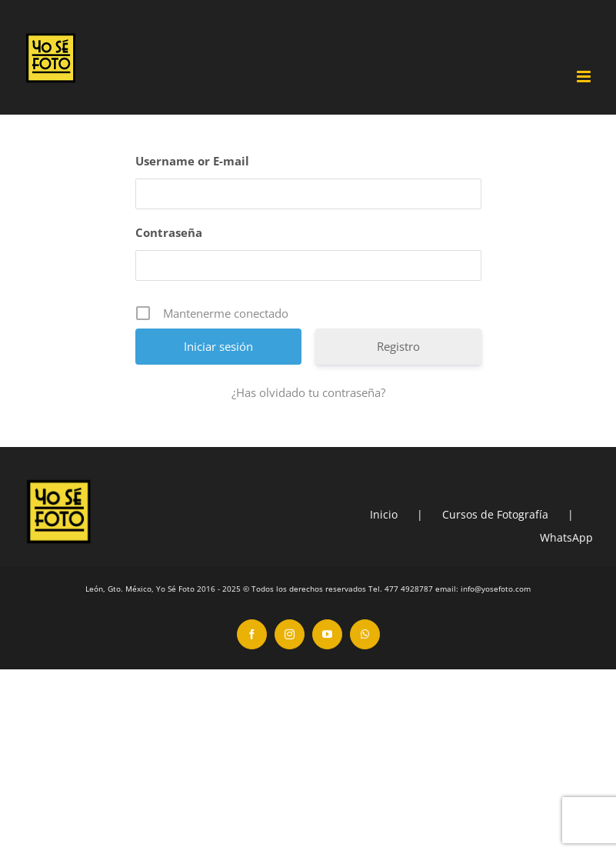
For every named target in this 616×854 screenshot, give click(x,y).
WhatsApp (566, 537)
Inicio (384, 514)
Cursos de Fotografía (495, 514)
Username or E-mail (192, 161)
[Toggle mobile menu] (585, 77)
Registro (398, 346)
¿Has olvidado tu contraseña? (308, 392)
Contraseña (169, 232)
